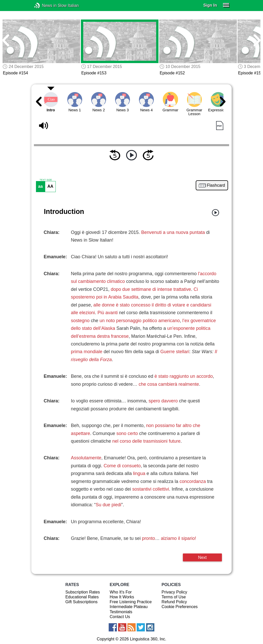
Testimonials (121, 612)
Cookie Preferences (180, 607)
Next (202, 557)
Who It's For (121, 592)
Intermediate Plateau (129, 607)
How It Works (122, 597)
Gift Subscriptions (81, 602)
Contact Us (120, 617)
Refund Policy (174, 602)
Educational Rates (82, 597)
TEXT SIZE (46, 180)
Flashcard (216, 185)
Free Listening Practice (131, 602)
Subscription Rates (82, 592)
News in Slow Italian (45, 6)
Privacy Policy (174, 592)
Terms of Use (174, 597)
